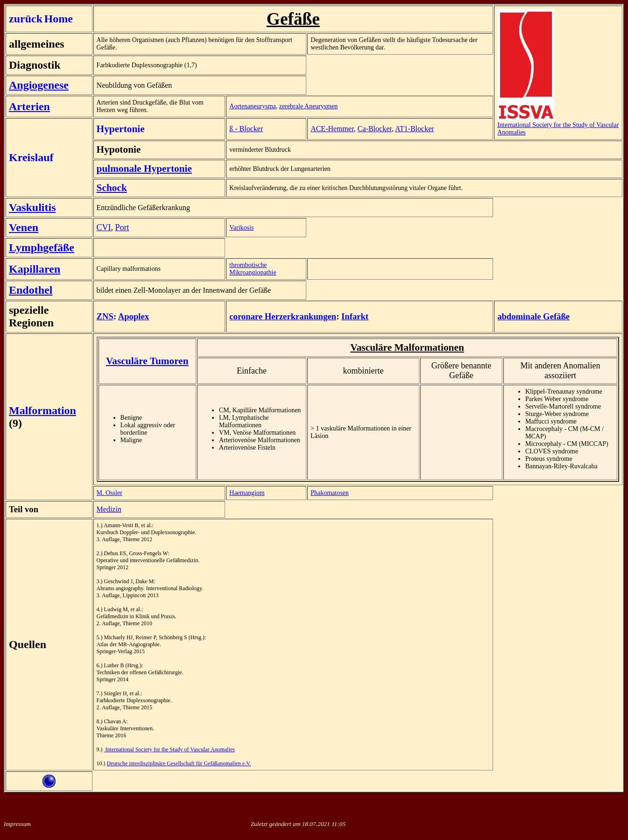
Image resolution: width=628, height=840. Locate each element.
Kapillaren (35, 269)
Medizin (109, 509)
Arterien (29, 106)
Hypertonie (121, 129)
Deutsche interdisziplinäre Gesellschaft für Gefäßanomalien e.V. (179, 763)
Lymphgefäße (42, 247)
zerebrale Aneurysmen (309, 106)
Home (59, 19)
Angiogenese (39, 85)
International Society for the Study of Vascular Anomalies (558, 126)
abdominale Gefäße (533, 316)
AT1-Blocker (415, 129)
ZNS (105, 316)
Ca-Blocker (375, 129)
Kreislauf (31, 157)
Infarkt (355, 316)
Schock (112, 188)
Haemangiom (247, 493)
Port (122, 227)
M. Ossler (109, 493)
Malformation (42, 410)
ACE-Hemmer (332, 129)
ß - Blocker (246, 129)
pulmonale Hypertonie (144, 169)
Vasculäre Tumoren (147, 361)
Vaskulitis (32, 207)
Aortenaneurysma (253, 106)
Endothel (31, 290)
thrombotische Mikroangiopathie (253, 269)
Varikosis (241, 228)
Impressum (17, 824)
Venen (24, 227)
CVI (104, 227)
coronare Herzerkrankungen (283, 316)
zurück (26, 19)
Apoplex (134, 316)
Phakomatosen (330, 493)
